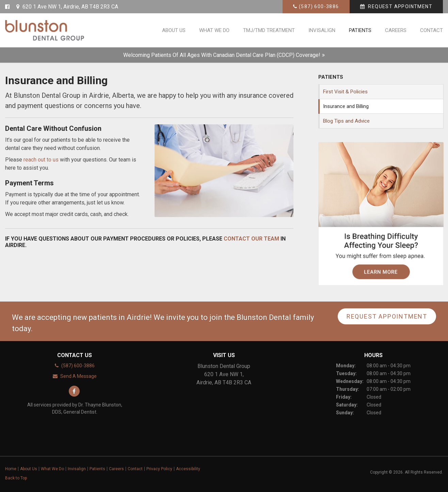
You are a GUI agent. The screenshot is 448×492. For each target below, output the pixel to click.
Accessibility (188, 469)
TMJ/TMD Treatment (269, 30)
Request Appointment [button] (399, 6)
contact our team (251, 239)
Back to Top (16, 478)
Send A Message (78, 376)
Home (11, 469)
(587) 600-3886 (319, 6)
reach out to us (41, 160)
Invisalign (322, 30)
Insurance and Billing (346, 106)
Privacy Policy (159, 469)
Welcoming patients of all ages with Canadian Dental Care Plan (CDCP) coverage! (222, 55)
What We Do (214, 30)
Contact (431, 30)
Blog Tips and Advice (346, 121)
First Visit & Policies (345, 92)
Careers (396, 30)
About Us (174, 30)
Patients (360, 30)
